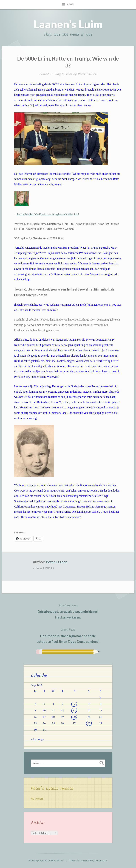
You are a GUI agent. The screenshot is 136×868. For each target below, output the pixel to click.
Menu (70, 5)
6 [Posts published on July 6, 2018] (74, 704)
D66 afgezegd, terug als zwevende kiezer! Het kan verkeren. (68, 611)
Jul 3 (76, 214)
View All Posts (43, 568)
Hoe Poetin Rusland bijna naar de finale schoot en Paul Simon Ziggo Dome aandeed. (68, 635)
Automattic (101, 860)
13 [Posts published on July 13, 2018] (74, 710)
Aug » (41, 739)
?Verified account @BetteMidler (45, 214)
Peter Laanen (87, 74)
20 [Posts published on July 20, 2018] (74, 717)
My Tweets (37, 799)
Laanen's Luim (68, 24)
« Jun (34, 739)
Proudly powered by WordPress (46, 860)
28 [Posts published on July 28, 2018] (89, 723)
